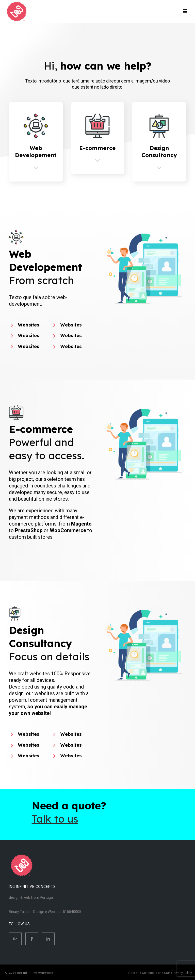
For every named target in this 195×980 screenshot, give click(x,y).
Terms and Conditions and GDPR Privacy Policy (159, 973)
